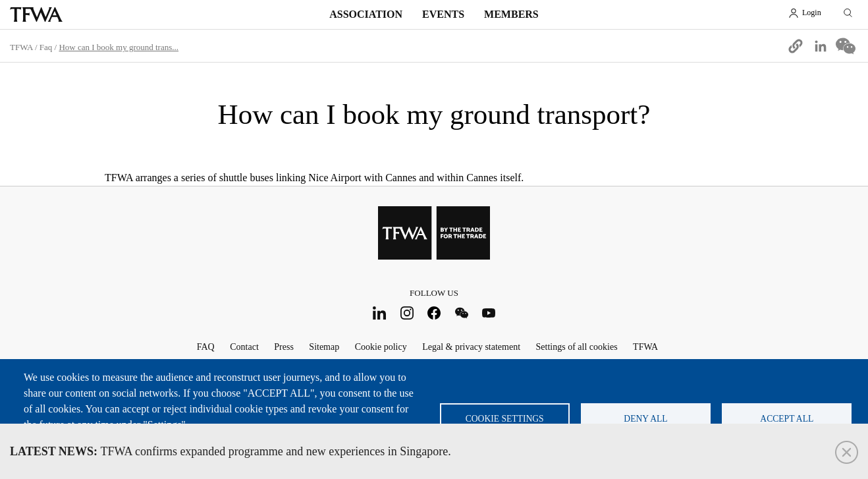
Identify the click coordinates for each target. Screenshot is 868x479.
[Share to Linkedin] (821, 46)
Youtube (489, 313)
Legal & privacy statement (471, 347)
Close (847, 452)
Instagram (407, 313)
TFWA (36, 14)
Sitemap (324, 347)
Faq (46, 47)
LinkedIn (380, 313)
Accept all (787, 419)
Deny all (645, 419)
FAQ (206, 347)
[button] (796, 46)
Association (366, 14)
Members (511, 14)
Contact (244, 347)
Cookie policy (381, 347)
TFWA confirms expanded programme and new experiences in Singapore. (231, 451)
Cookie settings (505, 419)
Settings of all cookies (577, 347)
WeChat (461, 313)
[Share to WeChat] (846, 46)
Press (284, 347)
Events (443, 14)
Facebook (434, 313)
